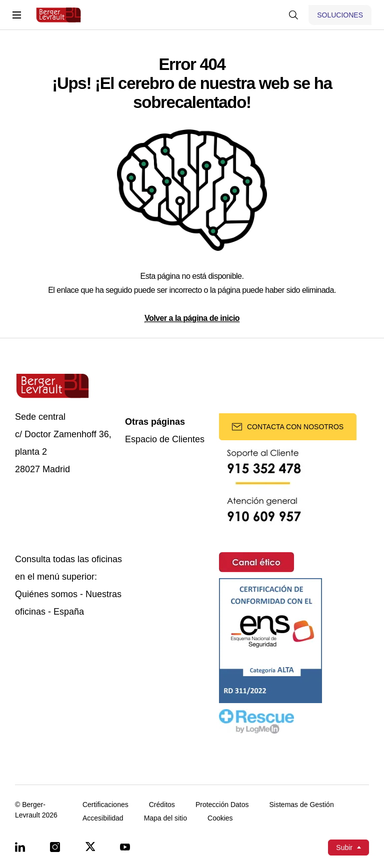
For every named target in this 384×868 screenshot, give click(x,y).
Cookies (220, 818)
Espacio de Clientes (165, 439)
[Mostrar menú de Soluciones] (340, 15)
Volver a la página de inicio (192, 318)
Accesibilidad (103, 818)
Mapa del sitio (165, 818)
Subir (344, 848)
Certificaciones (105, 805)
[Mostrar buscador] (293, 15)
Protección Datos (222, 805)
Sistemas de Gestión (302, 805)
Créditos (162, 805)
